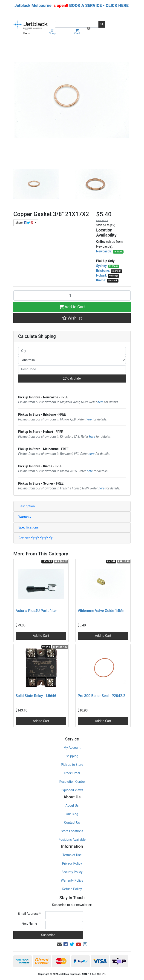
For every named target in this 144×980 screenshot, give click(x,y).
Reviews (36, 538)
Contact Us (72, 823)
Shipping (72, 756)
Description (27, 506)
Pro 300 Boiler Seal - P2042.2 (102, 696)
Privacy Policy (72, 863)
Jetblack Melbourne (33, 5)
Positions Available (72, 840)
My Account (72, 748)
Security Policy (72, 872)
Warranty (25, 517)
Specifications (29, 527)
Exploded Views (72, 790)
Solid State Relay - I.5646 (36, 696)
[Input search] (77, 24)
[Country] (72, 360)
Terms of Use (72, 855)
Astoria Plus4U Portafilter (36, 611)
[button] (72, 318)
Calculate (72, 378)
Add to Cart (72, 307)
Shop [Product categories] (52, 32)
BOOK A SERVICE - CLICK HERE (99, 5)
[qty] (72, 351)
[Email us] (59, 944)
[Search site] (102, 24)
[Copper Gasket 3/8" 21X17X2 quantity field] (72, 295)
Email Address (29, 914)
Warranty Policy (72, 880)
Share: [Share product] (25, 223)
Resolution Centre (72, 782)
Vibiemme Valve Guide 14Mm (102, 611)
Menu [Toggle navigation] (26, 32)
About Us (72, 806)
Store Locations (72, 831)
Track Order (72, 773)
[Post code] (72, 369)
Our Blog (72, 814)
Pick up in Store (72, 765)
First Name (29, 923)
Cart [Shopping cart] (82, 32)
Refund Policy (72, 889)
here (101, 402)
